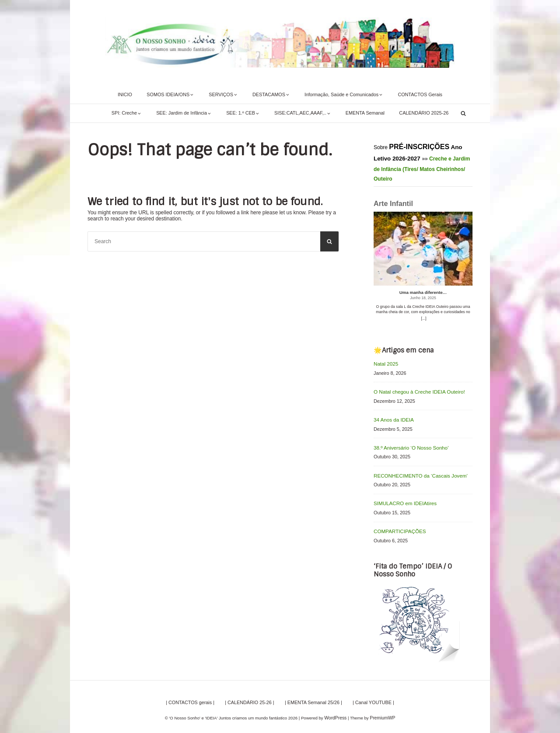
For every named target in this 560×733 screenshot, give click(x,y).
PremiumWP (382, 713)
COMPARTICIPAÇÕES (398, 527)
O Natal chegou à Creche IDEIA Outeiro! (416, 391)
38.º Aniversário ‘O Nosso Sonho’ (408, 445)
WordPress (336, 713)
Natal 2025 (385, 363)
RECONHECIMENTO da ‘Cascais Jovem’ (417, 472)
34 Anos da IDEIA (392, 418)
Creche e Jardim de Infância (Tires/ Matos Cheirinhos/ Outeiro (422, 169)
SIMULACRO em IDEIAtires (403, 499)
